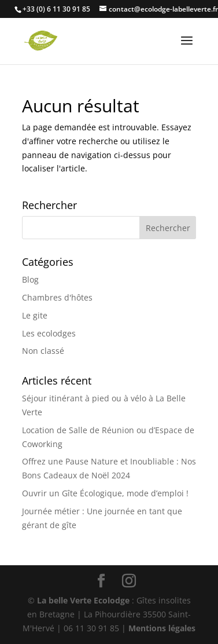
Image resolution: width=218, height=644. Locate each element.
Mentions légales (162, 628)
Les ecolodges (49, 333)
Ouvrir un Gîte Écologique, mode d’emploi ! (105, 493)
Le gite (35, 315)
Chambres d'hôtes (57, 297)
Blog (30, 279)
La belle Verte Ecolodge (83, 600)
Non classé (43, 351)
